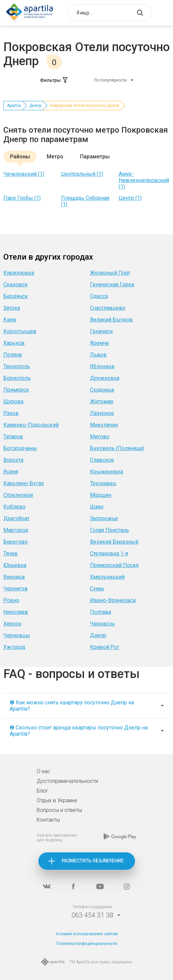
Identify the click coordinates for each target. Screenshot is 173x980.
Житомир (102, 401)
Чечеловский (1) (24, 174)
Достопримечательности (67, 781)
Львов (98, 355)
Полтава (100, 612)
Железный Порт (110, 273)
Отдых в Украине (57, 800)
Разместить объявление (93, 861)
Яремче (99, 343)
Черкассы (102, 624)
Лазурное (102, 413)
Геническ (101, 331)
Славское (102, 460)
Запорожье (104, 518)
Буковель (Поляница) (117, 448)
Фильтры (54, 80)
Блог (42, 791)
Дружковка (105, 378)
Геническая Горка (112, 285)
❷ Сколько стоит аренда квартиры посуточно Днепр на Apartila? (79, 731)
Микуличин (104, 425)
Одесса (99, 296)
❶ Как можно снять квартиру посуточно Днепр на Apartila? (72, 706)
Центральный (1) (82, 174)
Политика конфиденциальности (87, 944)
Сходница (102, 390)
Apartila (14, 106)
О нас (43, 771)
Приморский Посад (114, 565)
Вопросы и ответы (59, 810)
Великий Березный (114, 542)
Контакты (48, 820)
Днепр (35, 106)
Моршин (101, 495)
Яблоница (102, 366)
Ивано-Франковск (113, 600)
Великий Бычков (111, 320)
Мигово (100, 437)
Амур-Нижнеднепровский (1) (144, 180)
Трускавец (103, 483)
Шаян (97, 507)
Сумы (97, 589)
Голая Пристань (109, 530)
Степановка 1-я (109, 553)
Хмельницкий (107, 577)
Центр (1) (130, 198)
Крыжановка (106, 472)
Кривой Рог (105, 647)
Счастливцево (108, 308)
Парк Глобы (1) (22, 198)
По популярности (110, 80)
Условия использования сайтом (86, 934)
